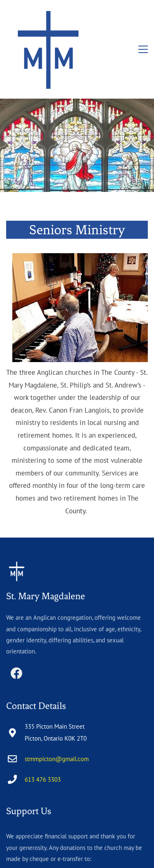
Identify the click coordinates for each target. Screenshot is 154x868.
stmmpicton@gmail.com (57, 697)
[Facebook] (16, 612)
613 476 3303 (43, 718)
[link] (80, 198)
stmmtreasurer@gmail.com (42, 809)
